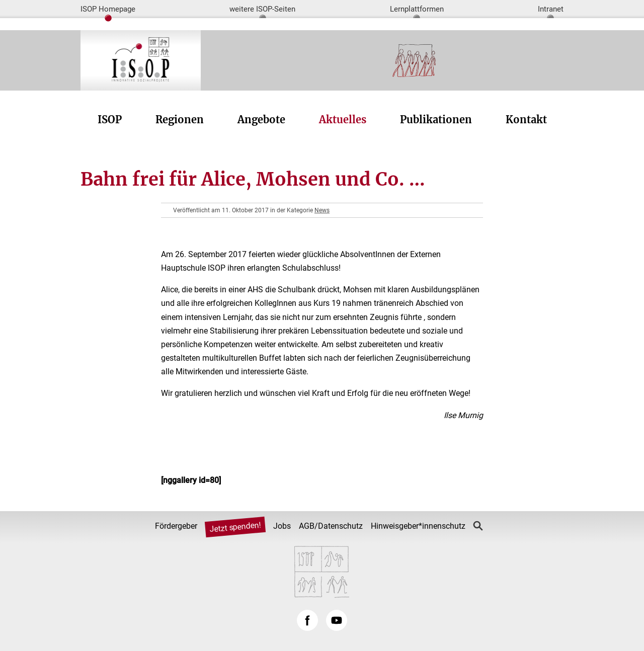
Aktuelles (343, 119)
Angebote (261, 119)
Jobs (282, 526)
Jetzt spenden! (235, 527)
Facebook (307, 620)
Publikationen (436, 119)
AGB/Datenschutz (331, 526)
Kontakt (526, 119)
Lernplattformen (417, 9)
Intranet (551, 9)
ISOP (110, 119)
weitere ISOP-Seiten (262, 9)
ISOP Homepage (108, 9)
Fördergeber (176, 526)
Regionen (180, 119)
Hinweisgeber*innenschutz (418, 526)
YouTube (337, 620)
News (322, 210)
